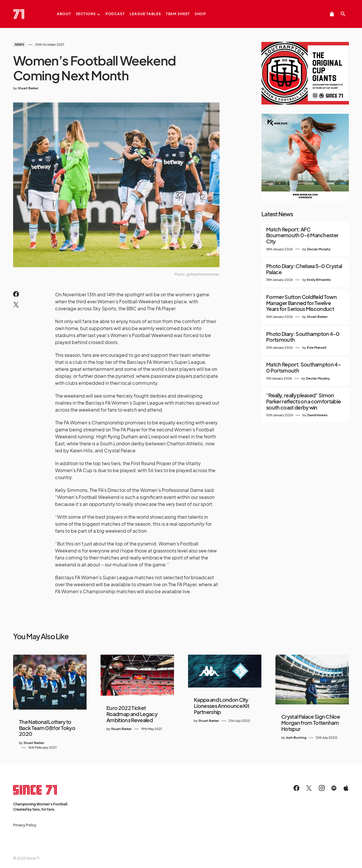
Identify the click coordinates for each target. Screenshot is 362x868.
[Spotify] (334, 788)
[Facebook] (296, 788)
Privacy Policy (25, 825)
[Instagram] (322, 788)
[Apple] (346, 788)
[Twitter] (309, 788)
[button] (343, 14)
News (19, 45)
